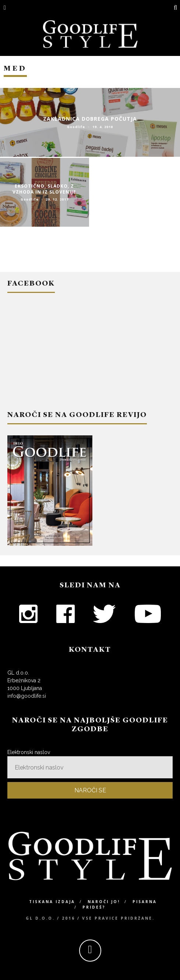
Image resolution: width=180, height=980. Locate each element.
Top (163, 963)
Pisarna (145, 902)
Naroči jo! (104, 902)
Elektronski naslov (29, 752)
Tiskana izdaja (52, 902)
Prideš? (94, 907)
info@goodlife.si (27, 696)
